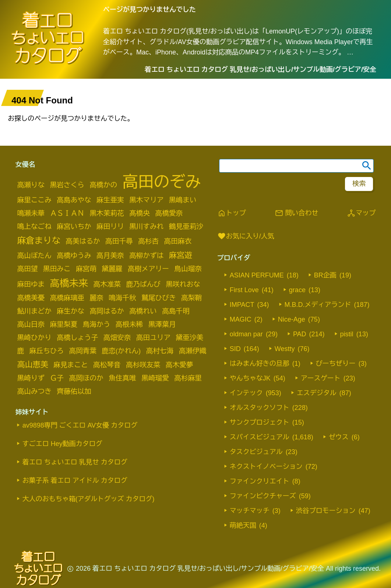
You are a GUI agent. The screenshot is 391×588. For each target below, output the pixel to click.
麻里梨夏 (64, 324)
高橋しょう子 (77, 338)
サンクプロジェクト (260, 422)
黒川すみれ (146, 226)
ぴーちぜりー (336, 364)
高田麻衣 (178, 241)
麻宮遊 (181, 255)
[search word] (297, 166)
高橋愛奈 (169, 213)
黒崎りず (31, 378)
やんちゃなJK (250, 378)
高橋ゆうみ (74, 256)
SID (235, 349)
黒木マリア (146, 200)
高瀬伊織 (193, 351)
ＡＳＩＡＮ (67, 213)
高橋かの (103, 185)
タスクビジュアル (256, 452)
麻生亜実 (110, 200)
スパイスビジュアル (260, 437)
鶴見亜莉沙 (186, 226)
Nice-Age (292, 319)
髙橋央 (140, 213)
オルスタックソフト (260, 408)
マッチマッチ (250, 511)
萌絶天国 (243, 525)
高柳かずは (146, 256)
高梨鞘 (191, 298)
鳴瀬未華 (31, 213)
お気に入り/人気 (246, 236)
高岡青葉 (83, 351)
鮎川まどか (34, 311)
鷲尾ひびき (158, 298)
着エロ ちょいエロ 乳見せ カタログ (75, 462)
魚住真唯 (122, 378)
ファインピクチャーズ (263, 496)
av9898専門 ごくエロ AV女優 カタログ (80, 425)
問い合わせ (297, 213)
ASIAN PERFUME (257, 275)
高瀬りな (31, 185)
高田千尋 (119, 241)
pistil (347, 334)
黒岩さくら (67, 185)
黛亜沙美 (190, 338)
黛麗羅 (112, 269)
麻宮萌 (86, 269)
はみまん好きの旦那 (260, 364)
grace (297, 290)
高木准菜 (107, 284)
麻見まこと (71, 365)
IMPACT (242, 305)
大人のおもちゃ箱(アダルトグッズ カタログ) (89, 499)
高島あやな (74, 200)
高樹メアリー (148, 269)
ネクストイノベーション (266, 467)
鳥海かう (97, 324)
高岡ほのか (86, 378)
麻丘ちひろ (47, 351)
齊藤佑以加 (74, 391)
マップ (361, 213)
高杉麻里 (188, 378)
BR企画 (325, 275)
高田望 (28, 269)
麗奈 (96, 298)
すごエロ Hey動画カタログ (62, 444)
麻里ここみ (34, 200)
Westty (285, 349)
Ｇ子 (57, 378)
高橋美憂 (31, 298)
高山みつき (34, 391)
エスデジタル (317, 393)
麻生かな (71, 311)
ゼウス (339, 437)
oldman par (246, 334)
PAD (300, 334)
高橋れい (143, 311)
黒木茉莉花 (107, 213)
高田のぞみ (162, 182)
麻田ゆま (31, 284)
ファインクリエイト (260, 481)
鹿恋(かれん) (121, 351)
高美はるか (83, 241)
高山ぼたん (34, 256)
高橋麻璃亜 (67, 298)
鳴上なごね (34, 226)
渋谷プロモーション (326, 511)
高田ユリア (153, 338)
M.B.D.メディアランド (318, 305)
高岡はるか (107, 311)
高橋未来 (69, 283)
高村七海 (160, 351)
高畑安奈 (117, 338)
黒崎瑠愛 (155, 378)
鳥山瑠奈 (188, 269)
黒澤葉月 (162, 324)
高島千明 (176, 311)
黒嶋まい (183, 200)
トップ (232, 213)
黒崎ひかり (34, 338)
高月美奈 (110, 256)
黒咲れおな (183, 284)
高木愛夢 (179, 365)
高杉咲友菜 (143, 365)
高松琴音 (107, 365)
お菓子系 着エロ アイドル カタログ (75, 481)
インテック (246, 393)
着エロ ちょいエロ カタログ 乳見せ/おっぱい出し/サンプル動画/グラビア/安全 (260, 70)
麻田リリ (110, 226)
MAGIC (241, 319)
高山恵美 (33, 364)
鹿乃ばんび (143, 284)
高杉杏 (148, 241)
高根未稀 (129, 324)
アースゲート (321, 378)
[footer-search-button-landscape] (359, 184)
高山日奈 (31, 324)
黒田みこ (57, 269)
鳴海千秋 (122, 298)
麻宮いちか (74, 226)
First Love (244, 290)
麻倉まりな (39, 241)
